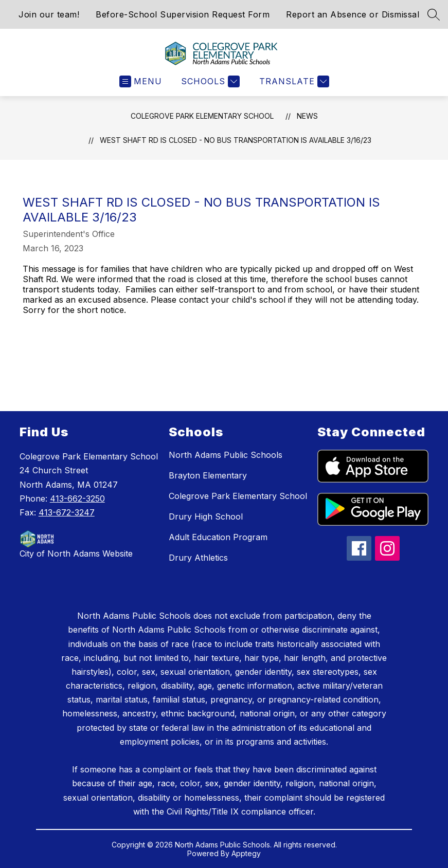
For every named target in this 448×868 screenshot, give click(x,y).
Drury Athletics (198, 558)
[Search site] (434, 14)
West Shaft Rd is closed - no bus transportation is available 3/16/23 (236, 140)
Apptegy (246, 853)
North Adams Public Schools (226, 455)
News (307, 116)
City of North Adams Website (76, 553)
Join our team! (49, 14)
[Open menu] (141, 81)
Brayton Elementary (208, 475)
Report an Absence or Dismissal (353, 14)
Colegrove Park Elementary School (202, 116)
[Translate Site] (293, 81)
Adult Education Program (218, 537)
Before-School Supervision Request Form (183, 14)
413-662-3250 (77, 498)
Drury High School (206, 516)
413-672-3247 (67, 512)
